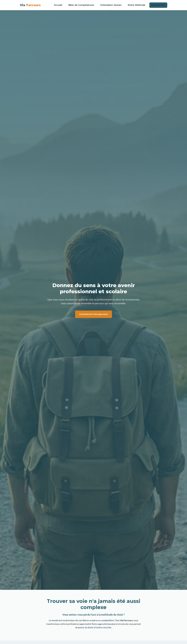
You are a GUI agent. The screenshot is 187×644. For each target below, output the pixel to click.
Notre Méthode (137, 5)
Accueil (58, 5)
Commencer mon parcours (94, 314)
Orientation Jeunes (111, 5)
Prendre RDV (158, 5)
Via (30, 5)
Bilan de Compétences (81, 5)
